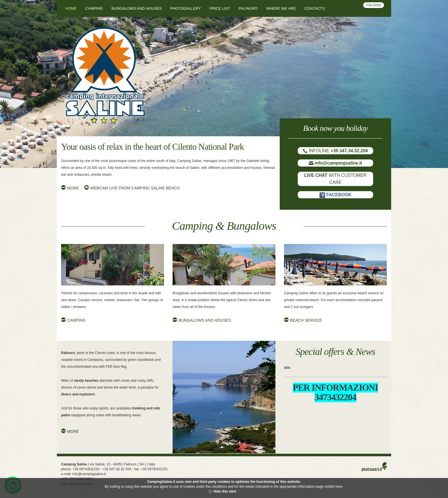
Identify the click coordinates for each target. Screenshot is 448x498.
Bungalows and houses (137, 8)
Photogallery (186, 8)
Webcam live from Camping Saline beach (135, 188)
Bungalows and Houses (205, 320)
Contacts (315, 8)
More (73, 188)
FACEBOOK (336, 195)
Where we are (281, 8)
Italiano (374, 5)
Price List (220, 8)
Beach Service (306, 320)
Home (71, 8)
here (339, 487)
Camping (94, 8)
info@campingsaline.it (89, 474)
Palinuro (248, 8)
